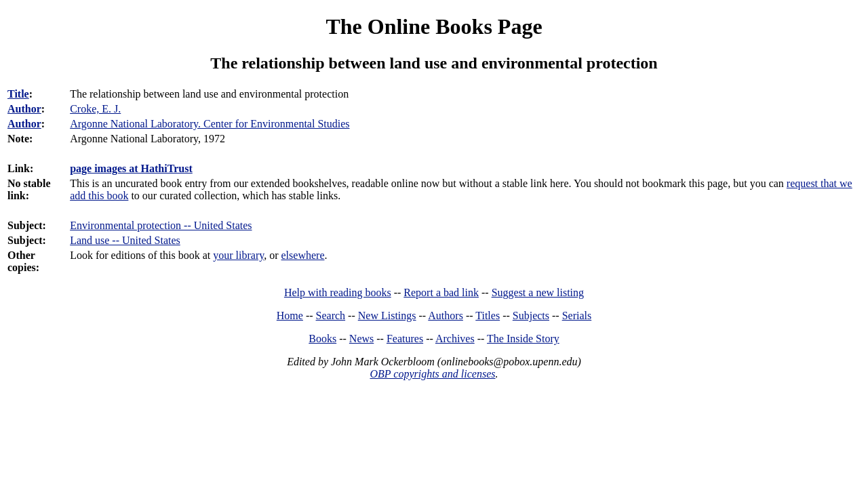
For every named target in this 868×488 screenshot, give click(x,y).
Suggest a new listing (538, 292)
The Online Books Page (434, 26)
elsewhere (303, 255)
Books (322, 339)
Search (331, 316)
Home (290, 316)
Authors (446, 316)
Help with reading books (338, 292)
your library (238, 255)
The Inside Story (523, 339)
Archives (455, 339)
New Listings (387, 316)
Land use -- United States (125, 240)
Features (405, 339)
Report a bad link (441, 292)
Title (18, 94)
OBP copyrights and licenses (432, 374)
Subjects (531, 316)
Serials (577, 316)
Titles (488, 316)
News (361, 339)
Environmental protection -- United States (161, 225)
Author (24, 109)
